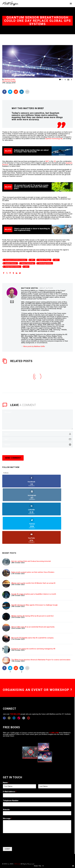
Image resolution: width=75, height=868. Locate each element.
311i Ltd (17, 836)
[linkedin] (14, 690)
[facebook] (4, 690)
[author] (37, 434)
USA (26, 267)
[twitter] (24, 690)
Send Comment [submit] (13, 458)
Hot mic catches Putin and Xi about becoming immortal (31, 533)
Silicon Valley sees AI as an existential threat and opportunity (33, 599)
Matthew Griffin (10, 80)
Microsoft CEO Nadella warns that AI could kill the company (32, 610)
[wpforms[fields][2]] (37, 799)
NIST (47, 161)
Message (7, 791)
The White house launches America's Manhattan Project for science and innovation (41, 632)
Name (6, 755)
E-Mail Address (10, 764)
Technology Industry (45, 263)
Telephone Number (11, 773)
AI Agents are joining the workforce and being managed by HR (33, 621)
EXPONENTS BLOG (27, 853)
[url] (37, 445)
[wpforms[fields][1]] (37, 767)
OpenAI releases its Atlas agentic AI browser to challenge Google (34, 577)
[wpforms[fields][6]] (37, 776)
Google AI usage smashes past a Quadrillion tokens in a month (34, 566)
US (55, 161)
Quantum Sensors (11, 263)
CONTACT (6, 853)
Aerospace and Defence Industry (15, 260)
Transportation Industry (12, 267)
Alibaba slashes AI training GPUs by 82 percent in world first (32, 588)
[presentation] (19, 815)
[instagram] (9, 690)
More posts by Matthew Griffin (34, 346)
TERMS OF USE (40, 853)
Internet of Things (44, 260)
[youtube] (29, 690)
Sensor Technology (27, 263)
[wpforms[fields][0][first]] (19, 758)
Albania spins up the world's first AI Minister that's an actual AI (33, 555)
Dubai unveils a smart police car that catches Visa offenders (33, 544)
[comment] (37, 420)
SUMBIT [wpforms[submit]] (7, 821)
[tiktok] (19, 690)
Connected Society (9, 81)
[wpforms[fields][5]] (37, 785)
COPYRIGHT (15, 853)
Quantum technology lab (54, 139)
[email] (37, 439)
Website (6, 782)
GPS (32, 260)
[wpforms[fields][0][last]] (55, 758)
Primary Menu (71, 4)
